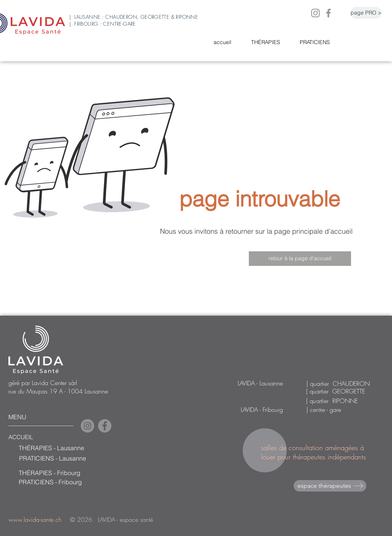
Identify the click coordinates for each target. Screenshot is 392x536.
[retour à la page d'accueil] (300, 259)
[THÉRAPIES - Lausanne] (67, 448)
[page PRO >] (366, 13)
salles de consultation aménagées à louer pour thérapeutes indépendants (315, 452)
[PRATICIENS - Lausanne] (67, 458)
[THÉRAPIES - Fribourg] (67, 473)
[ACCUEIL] (30, 437)
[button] (270, 42)
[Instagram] (315, 13)
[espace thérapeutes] (330, 486)
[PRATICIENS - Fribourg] (67, 482)
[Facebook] (328, 13)
